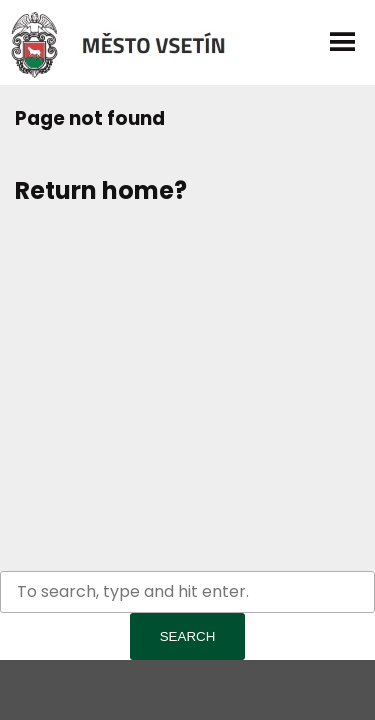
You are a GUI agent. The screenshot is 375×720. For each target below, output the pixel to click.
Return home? (101, 190)
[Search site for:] (187, 592)
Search (188, 636)
